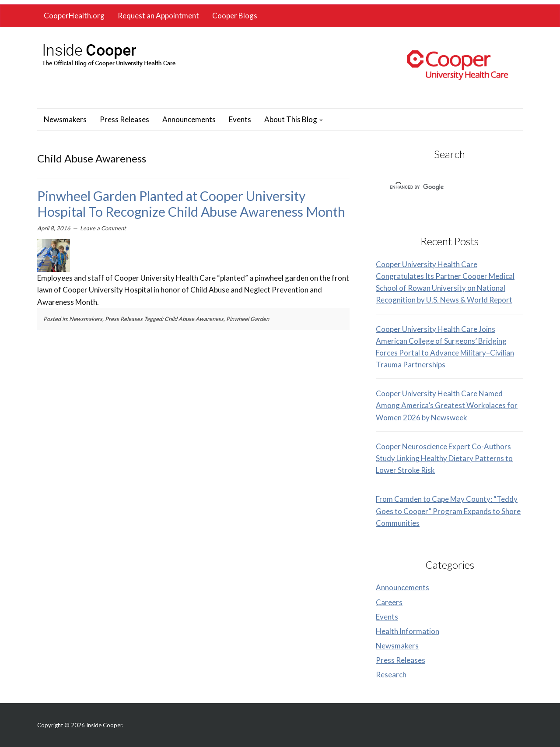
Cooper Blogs (235, 16)
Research (391, 675)
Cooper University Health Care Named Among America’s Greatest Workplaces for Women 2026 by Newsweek (447, 405)
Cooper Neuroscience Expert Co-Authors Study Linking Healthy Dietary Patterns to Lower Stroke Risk (444, 458)
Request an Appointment (158, 16)
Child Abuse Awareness (194, 319)
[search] (438, 187)
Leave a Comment (103, 228)
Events (240, 119)
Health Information (408, 631)
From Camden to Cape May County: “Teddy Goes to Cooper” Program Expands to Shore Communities (448, 511)
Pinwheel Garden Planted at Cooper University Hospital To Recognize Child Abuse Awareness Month (191, 204)
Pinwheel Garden (248, 319)
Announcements (189, 119)
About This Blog (294, 119)
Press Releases (124, 119)
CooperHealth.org (74, 16)
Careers (389, 602)
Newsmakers (65, 119)
